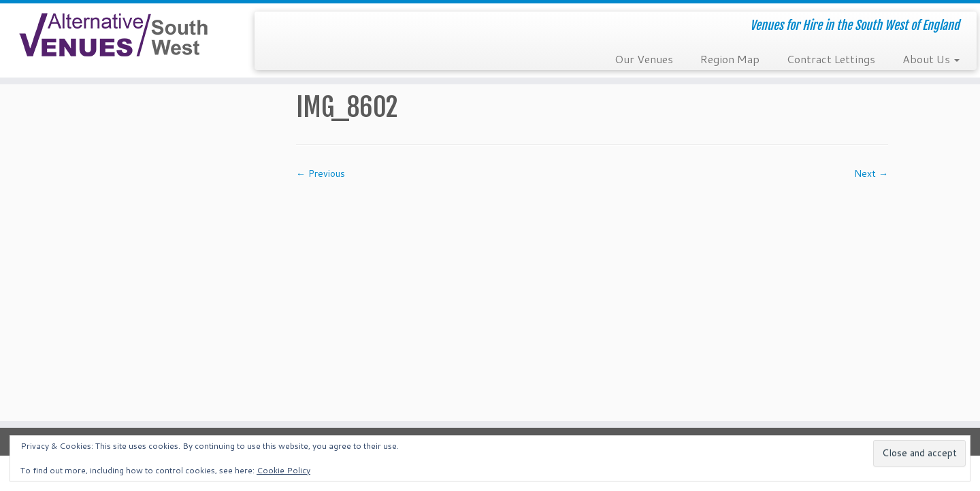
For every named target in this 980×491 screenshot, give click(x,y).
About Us (931, 59)
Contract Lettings (831, 59)
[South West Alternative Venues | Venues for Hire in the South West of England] (113, 35)
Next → (871, 173)
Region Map (730, 59)
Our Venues (644, 59)
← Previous (321, 173)
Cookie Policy (283, 470)
